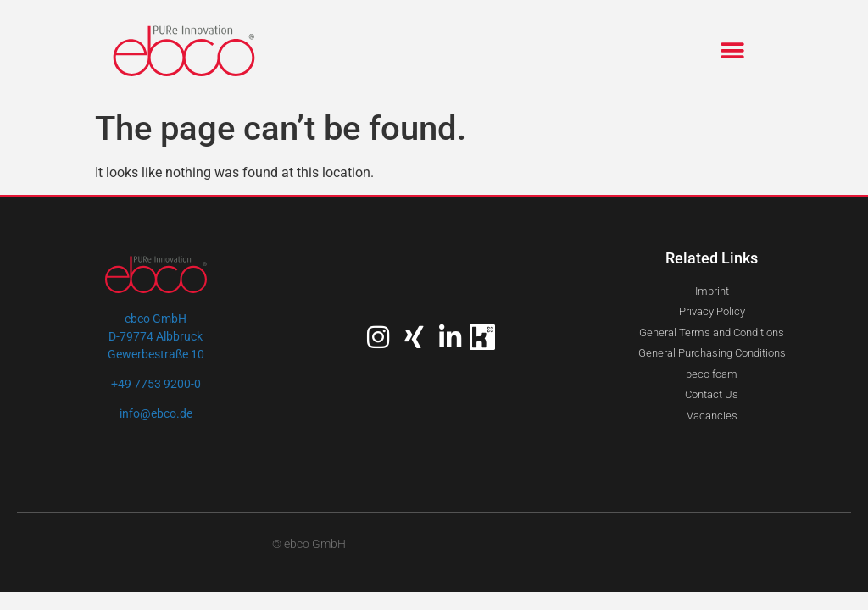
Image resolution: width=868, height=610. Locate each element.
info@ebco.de (156, 413)
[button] (733, 51)
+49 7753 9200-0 (156, 384)
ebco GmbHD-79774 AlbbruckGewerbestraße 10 (156, 336)
